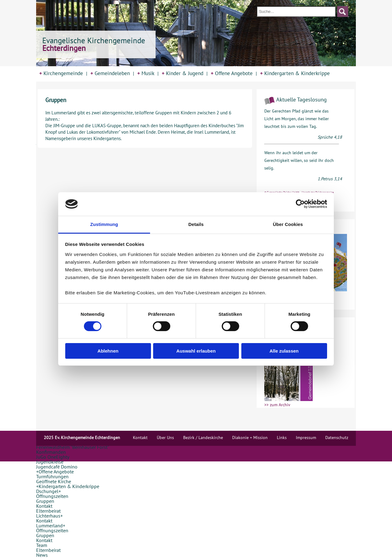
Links (282, 438)
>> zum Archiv (277, 405)
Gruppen (45, 501)
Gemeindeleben (110, 73)
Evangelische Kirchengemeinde (94, 44)
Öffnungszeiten (52, 496)
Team (42, 545)
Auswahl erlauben (196, 351)
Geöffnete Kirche (54, 481)
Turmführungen (52, 476)
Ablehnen (108, 351)
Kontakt (44, 506)
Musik (146, 73)
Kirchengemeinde (61, 73)
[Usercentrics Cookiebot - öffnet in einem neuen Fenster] (300, 204)
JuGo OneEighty (53, 457)
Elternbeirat (48, 511)
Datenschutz (337, 438)
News (42, 555)
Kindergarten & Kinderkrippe (295, 73)
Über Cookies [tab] (288, 224)
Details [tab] (196, 224)
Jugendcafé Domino (57, 467)
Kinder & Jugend (183, 73)
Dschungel (47, 491)
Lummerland (49, 526)
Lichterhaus (48, 516)
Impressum (306, 438)
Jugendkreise (50, 462)
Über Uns (165, 438)
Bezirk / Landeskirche (203, 438)
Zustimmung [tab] (104, 224)
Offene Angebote (232, 73)
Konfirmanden (51, 452)
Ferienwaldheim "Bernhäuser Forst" (73, 447)
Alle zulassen (284, 351)
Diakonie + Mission (250, 438)
